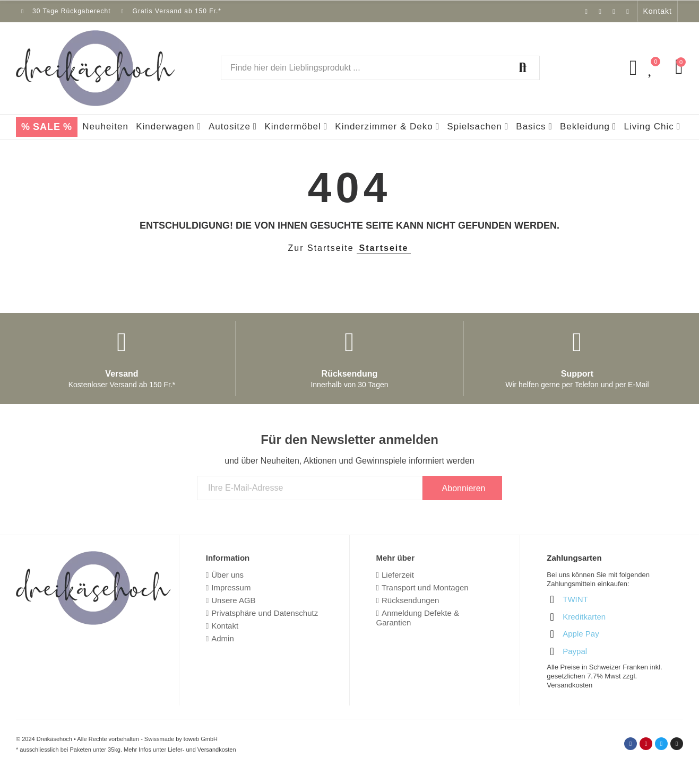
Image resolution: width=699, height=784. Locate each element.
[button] (658, 11)
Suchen (523, 68)
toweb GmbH (201, 739)
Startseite (384, 248)
